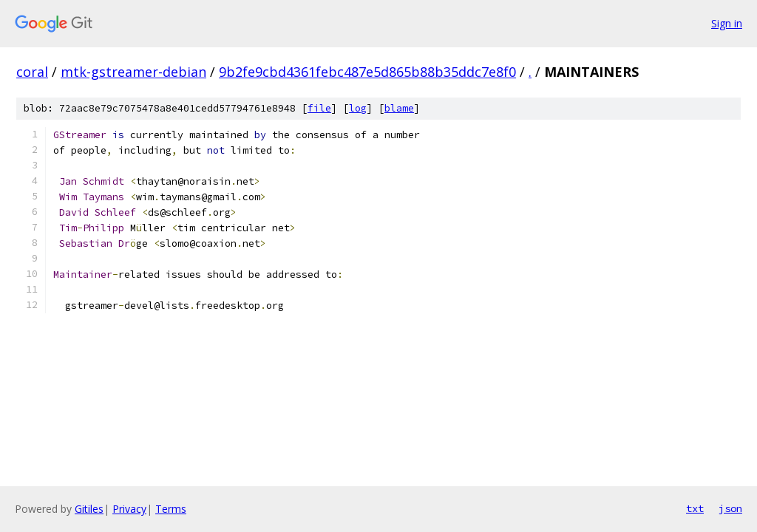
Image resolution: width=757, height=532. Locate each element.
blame (399, 108)
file (319, 108)
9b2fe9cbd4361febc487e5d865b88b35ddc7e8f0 (367, 72)
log (358, 108)
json (730, 508)
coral (32, 72)
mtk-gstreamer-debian (133, 72)
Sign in (727, 23)
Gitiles (89, 509)
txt (695, 508)
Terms (171, 509)
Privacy (129, 509)
